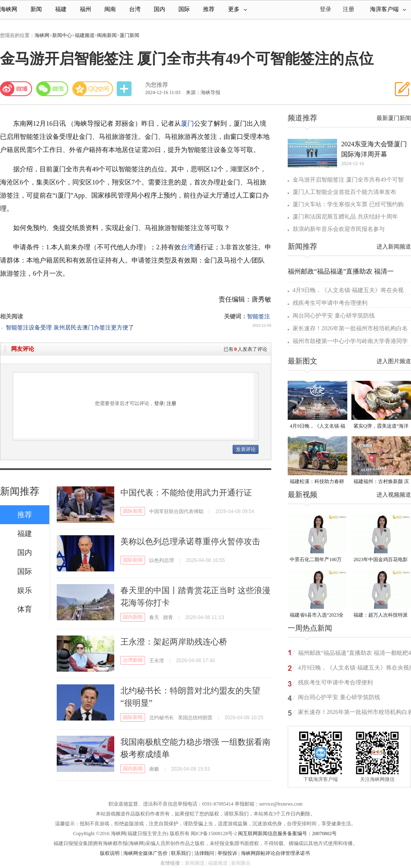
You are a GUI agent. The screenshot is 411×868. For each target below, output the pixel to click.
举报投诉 (227, 853)
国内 (159, 9)
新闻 (36, 9)
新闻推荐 (20, 491)
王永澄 (157, 661)
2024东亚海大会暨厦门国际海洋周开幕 (374, 149)
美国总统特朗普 (195, 718)
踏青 (168, 617)
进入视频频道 (394, 495)
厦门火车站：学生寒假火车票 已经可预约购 (348, 204)
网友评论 (23, 349)
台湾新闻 (133, 660)
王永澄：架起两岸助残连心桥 (174, 642)
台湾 (135, 9)
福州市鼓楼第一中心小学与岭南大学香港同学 (350, 341)
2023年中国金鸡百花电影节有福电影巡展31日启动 (381, 560)
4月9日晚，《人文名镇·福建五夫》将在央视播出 (317, 427)
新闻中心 (62, 35)
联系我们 (181, 853)
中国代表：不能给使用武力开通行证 (186, 493)
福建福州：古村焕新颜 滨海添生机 (381, 482)
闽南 (110, 9)
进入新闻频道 (394, 247)
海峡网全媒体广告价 (145, 853)
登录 (159, 403)
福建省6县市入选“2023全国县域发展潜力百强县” (317, 616)
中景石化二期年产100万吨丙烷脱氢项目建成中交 (317, 560)
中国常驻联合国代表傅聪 (176, 511)
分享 (125, 89)
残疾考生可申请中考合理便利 (330, 303)
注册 (349, 9)
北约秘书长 (162, 718)
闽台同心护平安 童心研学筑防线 (334, 316)
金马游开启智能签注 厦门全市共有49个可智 (348, 180)
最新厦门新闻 (394, 118)
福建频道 (85, 35)
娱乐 (25, 590)
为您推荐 (157, 85)
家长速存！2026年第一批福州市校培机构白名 (350, 328)
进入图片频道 (394, 361)
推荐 (209, 9)
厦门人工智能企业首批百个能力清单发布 (344, 192)
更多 (238, 9)
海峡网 (9, 9)
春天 (154, 617)
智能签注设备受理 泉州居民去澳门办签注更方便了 (70, 328)
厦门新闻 (129, 35)
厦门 (187, 123)
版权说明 (110, 853)
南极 (154, 769)
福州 (85, 9)
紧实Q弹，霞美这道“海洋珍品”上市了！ (381, 427)
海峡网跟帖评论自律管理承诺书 (275, 853)
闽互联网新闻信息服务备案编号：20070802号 (287, 833)
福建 (61, 9)
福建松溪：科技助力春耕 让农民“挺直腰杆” (317, 482)
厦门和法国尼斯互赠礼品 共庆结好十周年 (345, 217)
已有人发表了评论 (245, 349)
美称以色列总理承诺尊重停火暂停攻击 (190, 541)
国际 (184, 9)
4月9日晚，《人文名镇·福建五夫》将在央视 (348, 290)
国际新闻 (133, 511)
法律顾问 (204, 853)
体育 (25, 609)
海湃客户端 (388, 9)
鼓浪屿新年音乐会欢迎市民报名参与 (339, 229)
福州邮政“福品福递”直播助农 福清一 (341, 271)
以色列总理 (162, 560)
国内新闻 (133, 617)
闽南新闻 (107, 35)
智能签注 (259, 317)
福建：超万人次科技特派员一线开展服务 (381, 616)
